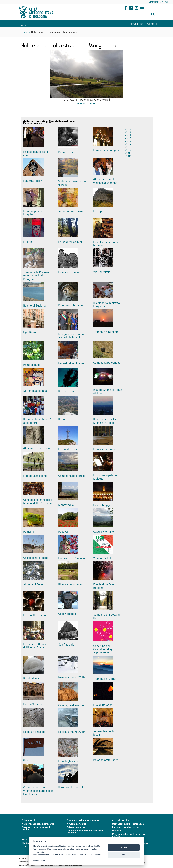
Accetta (124, 847)
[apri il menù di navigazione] (23, 24)
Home (25, 32)
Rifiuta (124, 855)
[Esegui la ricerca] (153, 14)
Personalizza (39, 861)
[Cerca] (139, 14)
